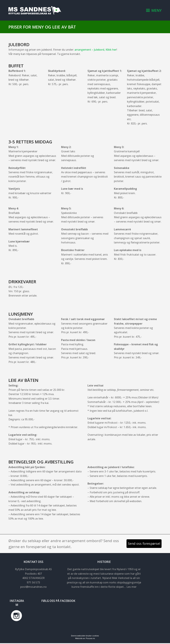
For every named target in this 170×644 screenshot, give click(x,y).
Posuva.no (90, 639)
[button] (154, 11)
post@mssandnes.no (33, 588)
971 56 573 (33, 583)
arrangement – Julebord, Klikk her (95, 51)
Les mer (131, 588)
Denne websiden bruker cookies (85, 637)
